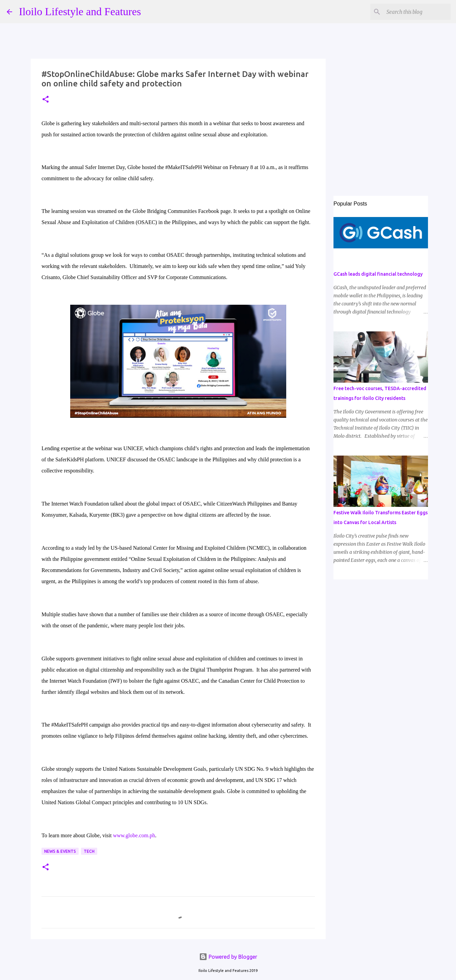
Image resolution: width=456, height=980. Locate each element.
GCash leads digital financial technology (378, 274)
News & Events (60, 851)
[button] (46, 100)
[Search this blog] (415, 12)
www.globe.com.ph (134, 835)
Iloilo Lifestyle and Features (80, 11)
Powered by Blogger (228, 957)
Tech (89, 851)
